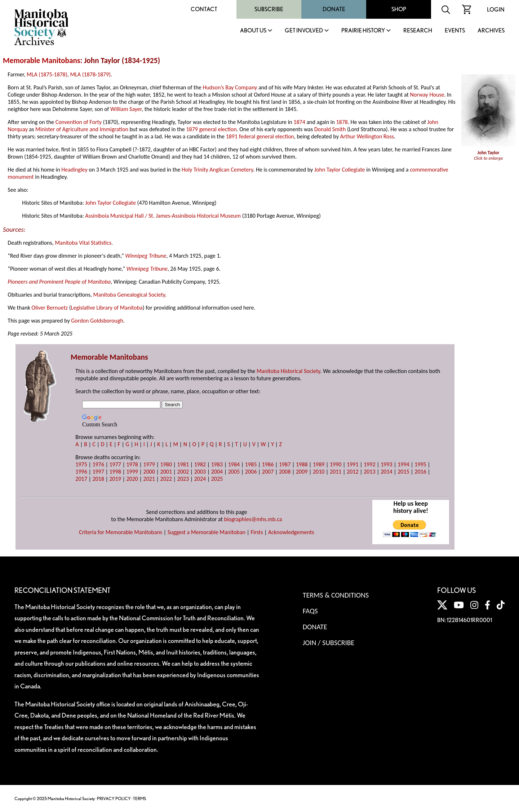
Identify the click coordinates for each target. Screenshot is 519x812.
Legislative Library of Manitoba (107, 308)
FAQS (310, 611)
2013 (369, 472)
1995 (420, 464)
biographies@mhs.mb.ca (253, 519)
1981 (183, 464)
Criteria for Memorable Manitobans (121, 532)
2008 (285, 472)
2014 (386, 472)
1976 (98, 464)
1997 (98, 472)
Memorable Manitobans (42, 61)
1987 (285, 464)
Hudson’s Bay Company (230, 87)
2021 (149, 479)
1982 (200, 464)
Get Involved (304, 31)
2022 (166, 479)
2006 (251, 472)
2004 (217, 472)
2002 (183, 472)
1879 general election (211, 129)
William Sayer (126, 109)
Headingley (74, 170)
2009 (302, 472)
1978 (132, 464)
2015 (403, 472)
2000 (149, 472)
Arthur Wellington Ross (367, 136)
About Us (253, 31)
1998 (115, 472)
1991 (352, 464)
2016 (420, 472)
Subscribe (269, 9)
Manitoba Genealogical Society (129, 295)
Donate (334, 9)
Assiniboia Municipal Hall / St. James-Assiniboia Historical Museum (163, 216)
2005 (234, 472)
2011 (336, 472)
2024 (200, 479)
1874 (299, 122)
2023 (183, 479)
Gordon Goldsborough (97, 321)
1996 (81, 472)
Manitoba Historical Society (289, 371)
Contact (204, 9)
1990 (336, 464)
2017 (81, 479)
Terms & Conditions (336, 595)
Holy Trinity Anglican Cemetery (217, 170)
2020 (132, 479)
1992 (369, 464)
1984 (234, 464)
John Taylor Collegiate (340, 170)
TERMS (139, 798)
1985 (251, 464)
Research (418, 31)
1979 (149, 464)
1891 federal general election (260, 136)
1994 (403, 464)
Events (455, 31)
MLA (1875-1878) (47, 74)
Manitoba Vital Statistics (83, 243)
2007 (268, 472)
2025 (217, 479)
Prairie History (363, 31)
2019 (115, 479)
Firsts (257, 532)
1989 (319, 464)
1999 (132, 472)
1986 (268, 464)
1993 (386, 464)
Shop (399, 9)
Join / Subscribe (329, 643)
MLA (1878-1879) (90, 74)
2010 (319, 472)
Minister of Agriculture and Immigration (82, 129)
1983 (217, 464)
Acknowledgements (291, 532)
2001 (166, 472)
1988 (302, 464)
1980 (166, 464)
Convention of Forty (79, 122)
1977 (115, 464)
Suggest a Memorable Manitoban (207, 532)
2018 (98, 479)
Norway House (427, 95)
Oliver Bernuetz (50, 308)
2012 (352, 472)
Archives (491, 31)
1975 (81, 464)
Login (496, 10)
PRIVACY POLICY (114, 798)
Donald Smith (330, 129)
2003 (200, 472)
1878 (342, 122)
